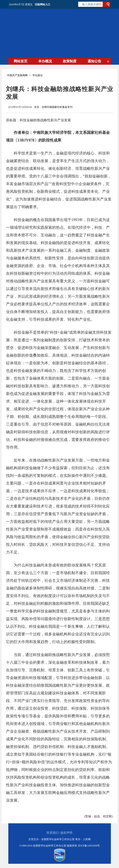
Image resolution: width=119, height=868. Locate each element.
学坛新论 (38, 75)
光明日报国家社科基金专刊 (57, 107)
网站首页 (21, 61)
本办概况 (45, 61)
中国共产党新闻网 (17, 75)
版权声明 (66, 833)
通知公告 (94, 61)
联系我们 (53, 833)
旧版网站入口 (43, 4)
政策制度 (70, 61)
